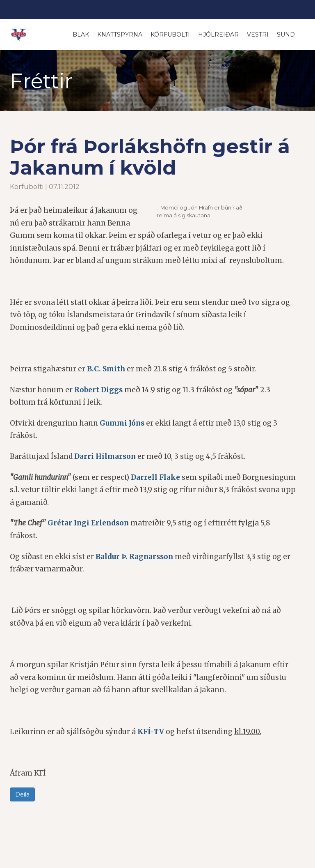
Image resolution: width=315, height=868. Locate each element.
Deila (22, 795)
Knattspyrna (120, 35)
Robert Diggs (98, 390)
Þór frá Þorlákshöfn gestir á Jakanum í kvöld (152, 157)
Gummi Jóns (122, 424)
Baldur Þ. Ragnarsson (134, 557)
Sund (286, 35)
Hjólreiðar (218, 35)
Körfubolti (170, 35)
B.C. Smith (106, 369)
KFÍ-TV (151, 732)
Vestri (258, 35)
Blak (81, 35)
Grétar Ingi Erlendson (88, 524)
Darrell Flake (155, 478)
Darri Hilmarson (105, 457)
